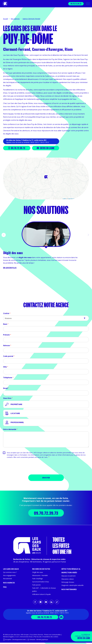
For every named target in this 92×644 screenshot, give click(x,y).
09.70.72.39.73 (76, 4)
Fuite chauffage (37, 579)
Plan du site (38, 637)
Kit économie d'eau (26, 637)
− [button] (6, 164)
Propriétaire (16, 404)
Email (5, 388)
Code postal (8, 356)
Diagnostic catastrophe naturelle (72, 585)
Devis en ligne (46, 148)
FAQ (5, 587)
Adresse (6, 345)
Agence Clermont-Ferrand (31, 19)
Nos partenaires (69, 589)
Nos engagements (9, 575)
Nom (5, 324)
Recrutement (8, 579)
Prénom (6, 335)
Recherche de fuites (41, 569)
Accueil (5, 19)
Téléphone (8, 378)
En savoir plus (10, 268)
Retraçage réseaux (68, 582)
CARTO (86, 199)
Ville (5, 367)
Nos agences (15, 19)
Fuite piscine (36, 585)
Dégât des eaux (38, 572)
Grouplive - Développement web (15, 639)
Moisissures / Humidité (40, 575)
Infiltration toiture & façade (41, 594)
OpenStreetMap (72, 199)
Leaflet (64, 199)
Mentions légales (9, 637)
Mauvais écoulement (69, 576)
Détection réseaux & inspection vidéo (71, 571)
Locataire (15, 413)
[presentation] (46, 467)
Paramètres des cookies (50, 637)
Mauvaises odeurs (68, 579)
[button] (4, 235)
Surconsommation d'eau (41, 582)
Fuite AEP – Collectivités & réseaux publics (44, 590)
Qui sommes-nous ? (10, 572)
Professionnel (17, 422)
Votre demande (10, 429)
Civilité (6, 313)
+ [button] (6, 160)
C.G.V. (17, 637)
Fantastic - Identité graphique (39, 639)
